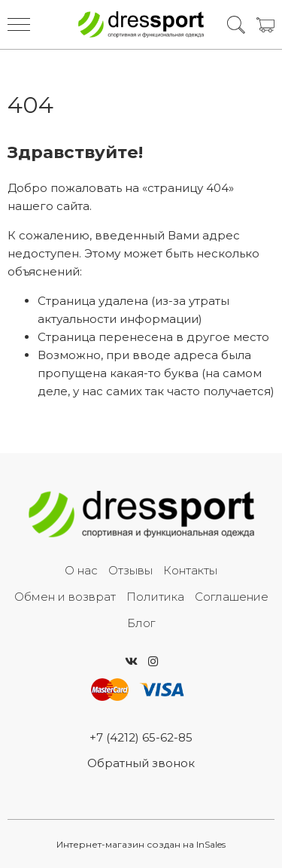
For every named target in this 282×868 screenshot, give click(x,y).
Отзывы (130, 570)
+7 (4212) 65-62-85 (141, 737)
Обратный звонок (141, 763)
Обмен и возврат (65, 597)
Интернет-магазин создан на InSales (141, 844)
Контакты (190, 570)
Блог (141, 623)
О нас (81, 570)
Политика (155, 597)
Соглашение (232, 597)
